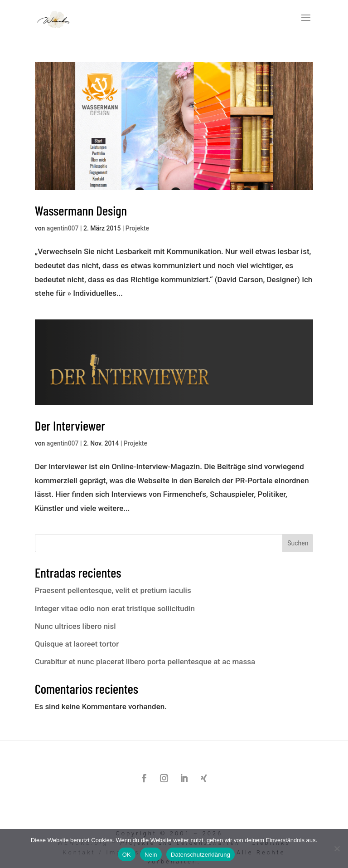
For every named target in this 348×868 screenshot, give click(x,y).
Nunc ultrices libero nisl (75, 626)
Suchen (298, 543)
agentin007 (63, 228)
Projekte (137, 228)
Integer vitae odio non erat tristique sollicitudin (115, 608)
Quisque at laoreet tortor (77, 644)
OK (127, 855)
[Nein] (337, 848)
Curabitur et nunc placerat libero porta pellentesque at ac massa (145, 662)
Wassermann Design (81, 210)
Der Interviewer (70, 425)
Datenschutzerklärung (201, 855)
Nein (151, 855)
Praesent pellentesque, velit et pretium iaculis (113, 590)
